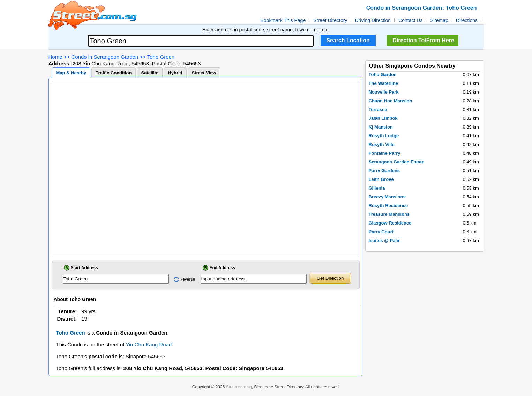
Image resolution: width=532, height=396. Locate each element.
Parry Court (381, 232)
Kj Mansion (381, 127)
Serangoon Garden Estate (397, 162)
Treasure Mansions (389, 214)
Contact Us (410, 20)
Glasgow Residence (390, 223)
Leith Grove (381, 179)
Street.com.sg (239, 387)
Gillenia (377, 188)
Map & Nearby (71, 73)
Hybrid (175, 73)
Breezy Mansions (387, 197)
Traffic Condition (114, 73)
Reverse (188, 279)
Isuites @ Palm (385, 240)
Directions (467, 20)
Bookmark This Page (283, 20)
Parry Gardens (384, 171)
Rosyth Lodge (384, 136)
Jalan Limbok (383, 118)
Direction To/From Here (423, 40)
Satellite (150, 73)
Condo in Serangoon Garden (105, 57)
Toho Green (161, 57)
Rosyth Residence (388, 206)
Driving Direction (373, 20)
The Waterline (384, 83)
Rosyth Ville (382, 144)
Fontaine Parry (385, 153)
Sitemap (439, 20)
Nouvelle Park (384, 92)
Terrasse (378, 109)
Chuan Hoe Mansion (391, 101)
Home (55, 57)
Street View (204, 73)
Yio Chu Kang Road (149, 344)
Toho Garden (383, 75)
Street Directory (330, 20)
